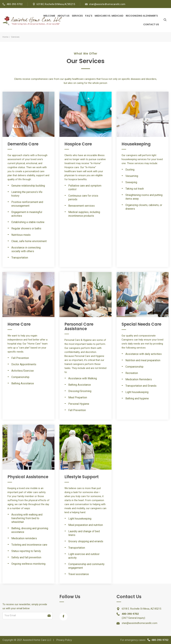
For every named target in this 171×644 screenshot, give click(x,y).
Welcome (49, 16)
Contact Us (151, 24)
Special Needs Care (141, 324)
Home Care (19, 324)
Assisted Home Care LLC (37, 640)
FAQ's (89, 16)
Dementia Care (23, 144)
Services (77, 16)
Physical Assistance (28, 477)
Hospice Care (78, 144)
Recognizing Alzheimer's (142, 16)
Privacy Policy (64, 640)
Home (5, 37)
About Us (63, 16)
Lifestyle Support (82, 477)
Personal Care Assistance (79, 326)
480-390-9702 (15, 4)
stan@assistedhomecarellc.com (107, 4)
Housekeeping (136, 144)
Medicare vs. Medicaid (109, 16)
